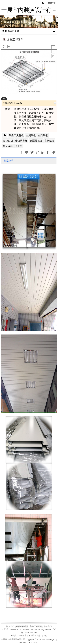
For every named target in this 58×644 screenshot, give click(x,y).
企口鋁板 (43, 135)
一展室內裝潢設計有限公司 (26, 11)
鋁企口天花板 (16, 135)
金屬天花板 (36, 141)
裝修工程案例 (36, 626)
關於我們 (11, 626)
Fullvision (35, 642)
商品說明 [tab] (9, 161)
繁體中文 (52, 3)
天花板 (19, 146)
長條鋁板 (49, 141)
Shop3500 (23, 642)
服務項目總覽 (22, 626)
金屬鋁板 (31, 135)
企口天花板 (21, 141)
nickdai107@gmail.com (42, 629)
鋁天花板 (8, 146)
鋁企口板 (8, 141)
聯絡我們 (47, 626)
